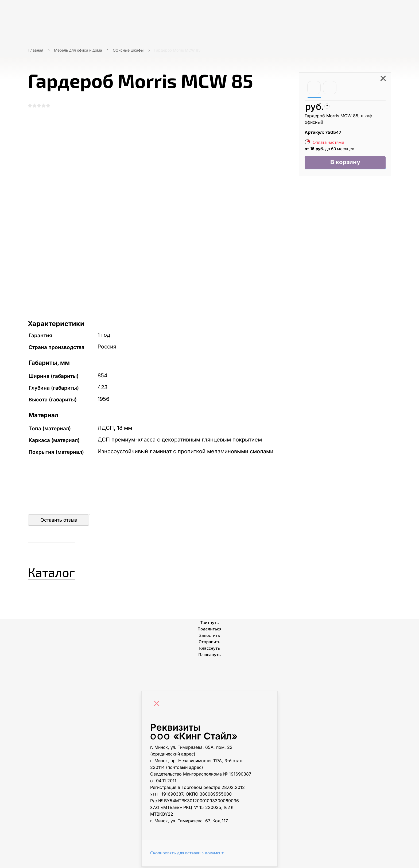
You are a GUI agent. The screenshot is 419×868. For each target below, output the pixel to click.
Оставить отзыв (59, 521)
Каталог (58, 572)
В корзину (345, 163)
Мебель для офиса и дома (78, 50)
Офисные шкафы (128, 50)
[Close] (158, 706)
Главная (36, 50)
